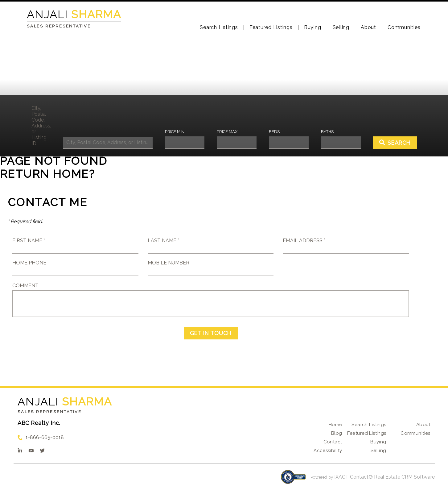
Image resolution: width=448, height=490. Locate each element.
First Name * (29, 241)
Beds (274, 132)
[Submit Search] (395, 143)
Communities (404, 27)
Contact (333, 442)
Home (335, 425)
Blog (337, 433)
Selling (341, 27)
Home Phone (29, 263)
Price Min (175, 132)
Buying (313, 27)
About (368, 27)
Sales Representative (50, 412)
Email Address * (304, 241)
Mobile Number (169, 263)
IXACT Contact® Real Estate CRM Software (384, 477)
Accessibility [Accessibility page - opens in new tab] (328, 451)
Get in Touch (211, 333)
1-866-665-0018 (45, 437)
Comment (25, 286)
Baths (327, 132)
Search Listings (219, 27)
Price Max (227, 132)
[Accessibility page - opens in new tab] (293, 480)
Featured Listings (271, 27)
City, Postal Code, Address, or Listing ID (41, 126)
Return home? (48, 174)
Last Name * (163, 241)
